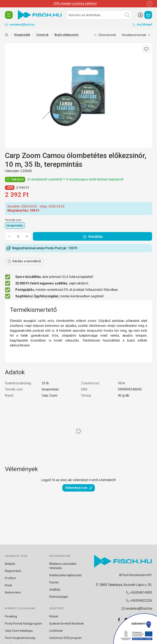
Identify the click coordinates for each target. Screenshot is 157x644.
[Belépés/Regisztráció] (140, 15)
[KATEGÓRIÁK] (9, 15)
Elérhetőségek (59, 597)
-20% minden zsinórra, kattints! (75, 4)
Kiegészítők (22, 35)
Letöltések (56, 631)
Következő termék (136, 35)
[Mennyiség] (18, 236)
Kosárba (93, 236)
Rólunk (54, 616)
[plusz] (27, 236)
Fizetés (54, 582)
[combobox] (99, 15)
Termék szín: (13, 220)
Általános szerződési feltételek (63, 566)
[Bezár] (150, 4)
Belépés (10, 564)
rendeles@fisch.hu (22, 25)
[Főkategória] (7, 35)
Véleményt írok (79, 488)
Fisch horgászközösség (20, 638)
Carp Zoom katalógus (19, 631)
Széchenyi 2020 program (66, 638)
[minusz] (9, 236)
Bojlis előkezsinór (67, 35)
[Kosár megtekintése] (148, 15)
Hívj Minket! (144, 25)
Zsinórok (42, 35)
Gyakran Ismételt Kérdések (67, 624)
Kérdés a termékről (24, 261)
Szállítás (55, 590)
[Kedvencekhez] (146, 49)
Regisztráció (13, 571)
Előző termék (105, 35)
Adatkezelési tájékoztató (66, 575)
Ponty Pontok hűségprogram (24, 624)
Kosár (9, 585)
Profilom (10, 578)
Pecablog (11, 616)
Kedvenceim (13, 592)
